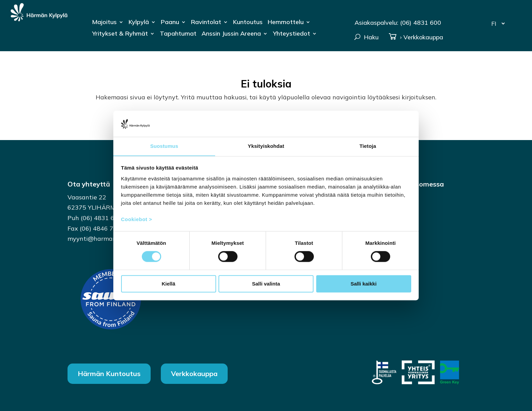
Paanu (170, 23)
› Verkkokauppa (416, 37)
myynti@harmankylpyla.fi (105, 239)
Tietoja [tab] (368, 146)
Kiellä (168, 284)
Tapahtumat (178, 34)
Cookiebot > (137, 220)
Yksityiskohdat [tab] (266, 146)
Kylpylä (139, 23)
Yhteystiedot (291, 34)
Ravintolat (206, 23)
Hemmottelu (286, 23)
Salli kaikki (364, 284)
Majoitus (104, 23)
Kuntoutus (248, 23)
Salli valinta (266, 284)
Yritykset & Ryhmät (120, 34)
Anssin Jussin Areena (231, 34)
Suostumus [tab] (164, 146)
